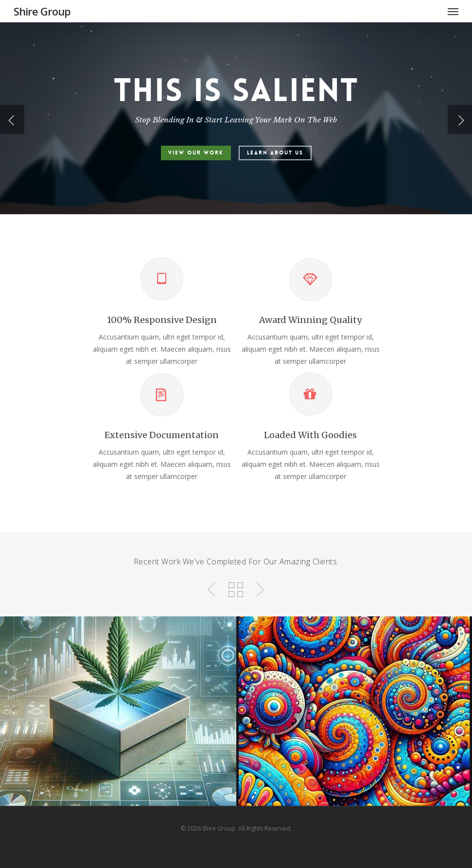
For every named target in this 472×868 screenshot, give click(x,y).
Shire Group (42, 11)
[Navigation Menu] (453, 11)
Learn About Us (275, 153)
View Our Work (196, 153)
